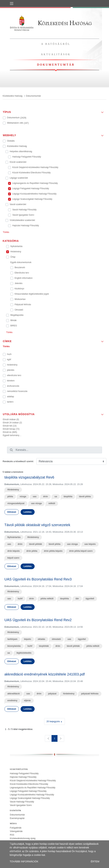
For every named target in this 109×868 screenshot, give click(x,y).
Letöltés (28, 512)
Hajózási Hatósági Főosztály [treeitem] (23, 777)
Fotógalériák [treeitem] (16, 828)
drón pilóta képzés (53, 551)
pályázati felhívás (90, 694)
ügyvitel (82, 639)
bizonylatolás (14, 646)
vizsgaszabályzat (16, 503)
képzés (28, 639)
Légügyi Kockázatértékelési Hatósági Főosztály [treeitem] (32, 795)
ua (56, 497)
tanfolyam (12, 639)
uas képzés (90, 544)
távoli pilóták (35, 544)
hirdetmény (69, 694)
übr (77, 599)
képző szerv (13, 558)
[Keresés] (11, 450)
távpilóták (44, 646)
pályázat (52, 694)
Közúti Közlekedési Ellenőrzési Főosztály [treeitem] (29, 784)
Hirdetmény (13, 490)
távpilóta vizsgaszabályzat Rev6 (29, 477)
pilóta (10, 497)
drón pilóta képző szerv (81, 551)
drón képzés (14, 551)
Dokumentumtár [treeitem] (17, 815)
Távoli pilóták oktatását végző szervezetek (37, 525)
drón (45, 497)
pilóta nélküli (47, 599)
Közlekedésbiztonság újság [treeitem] (23, 838)
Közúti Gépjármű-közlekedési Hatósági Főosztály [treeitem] (33, 781)
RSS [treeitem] (12, 835)
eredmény (12, 701)
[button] (54, 111)
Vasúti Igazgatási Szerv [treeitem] (21, 805)
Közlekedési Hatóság (51, 23)
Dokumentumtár (56, 65)
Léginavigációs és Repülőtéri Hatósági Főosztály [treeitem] (33, 788)
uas (35, 497)
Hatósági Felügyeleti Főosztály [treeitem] (24, 773)
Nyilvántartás (14, 537)
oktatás (41, 639)
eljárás (27, 701)
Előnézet (12, 512)
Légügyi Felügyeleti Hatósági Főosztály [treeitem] (28, 791)
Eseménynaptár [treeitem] (17, 818)
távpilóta (68, 497)
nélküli (52, 503)
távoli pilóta (85, 497)
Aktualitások (56, 54)
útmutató (56, 639)
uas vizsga (36, 503)
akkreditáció (14, 694)
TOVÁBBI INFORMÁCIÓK (24, 861)
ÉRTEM (95, 861)
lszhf (20, 599)
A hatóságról (56, 44)
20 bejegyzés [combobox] (56, 721)
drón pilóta (32, 551)
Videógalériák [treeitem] (16, 831)
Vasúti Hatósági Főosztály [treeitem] (22, 802)
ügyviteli (90, 599)
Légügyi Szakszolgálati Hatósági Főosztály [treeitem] (30, 798)
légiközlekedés (24, 653)
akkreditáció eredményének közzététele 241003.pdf (45, 674)
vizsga (23, 497)
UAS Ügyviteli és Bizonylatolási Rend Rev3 (38, 579)
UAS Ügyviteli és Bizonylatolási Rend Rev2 (38, 620)
